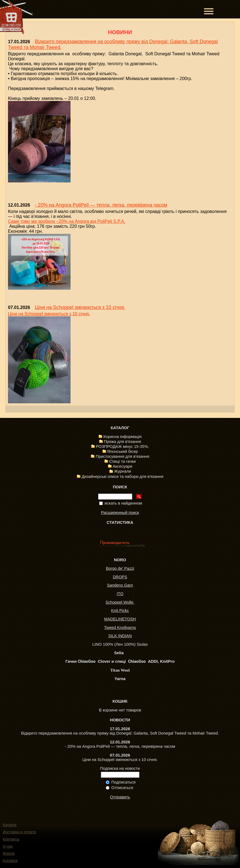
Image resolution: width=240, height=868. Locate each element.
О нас (8, 846)
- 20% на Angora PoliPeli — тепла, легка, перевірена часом (101, 205)
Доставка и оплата (19, 832)
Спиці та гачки (122, 461)
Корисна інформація (122, 437)
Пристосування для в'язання (122, 456)
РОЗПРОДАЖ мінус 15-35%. (122, 447)
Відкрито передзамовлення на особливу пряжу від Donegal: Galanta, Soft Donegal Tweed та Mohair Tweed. (120, 733)
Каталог (10, 825)
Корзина (10, 861)
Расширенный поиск (120, 513)
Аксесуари (122, 466)
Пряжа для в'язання (122, 442)
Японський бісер (123, 451)
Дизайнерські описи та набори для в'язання (122, 477)
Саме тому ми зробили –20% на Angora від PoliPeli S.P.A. (67, 221)
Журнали (123, 471)
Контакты (11, 839)
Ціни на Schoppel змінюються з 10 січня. (80, 307)
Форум (9, 853)
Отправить (120, 797)
